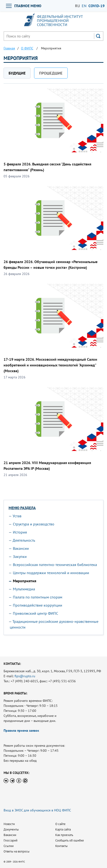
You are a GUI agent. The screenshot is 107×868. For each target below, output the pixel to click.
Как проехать (64, 835)
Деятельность (24, 540)
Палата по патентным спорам (38, 597)
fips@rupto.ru (25, 676)
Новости (9, 824)
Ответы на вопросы (17, 851)
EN (84, 6)
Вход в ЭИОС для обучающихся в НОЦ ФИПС (37, 810)
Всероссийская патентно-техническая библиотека (55, 565)
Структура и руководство (34, 524)
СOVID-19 (97, 6)
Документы (11, 829)
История (20, 532)
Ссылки (9, 846)
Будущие (17, 73)
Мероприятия (25, 581)
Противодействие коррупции (38, 605)
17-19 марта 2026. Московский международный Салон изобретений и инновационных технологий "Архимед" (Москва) (50, 365)
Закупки (20, 556)
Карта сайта (63, 829)
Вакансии (21, 548)
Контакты (61, 846)
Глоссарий (10, 840)
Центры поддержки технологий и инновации (51, 573)
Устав (17, 516)
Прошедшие (51, 73)
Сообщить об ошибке (70, 840)
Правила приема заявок (21, 730)
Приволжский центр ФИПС (36, 613)
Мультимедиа (24, 589)
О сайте (60, 824)
